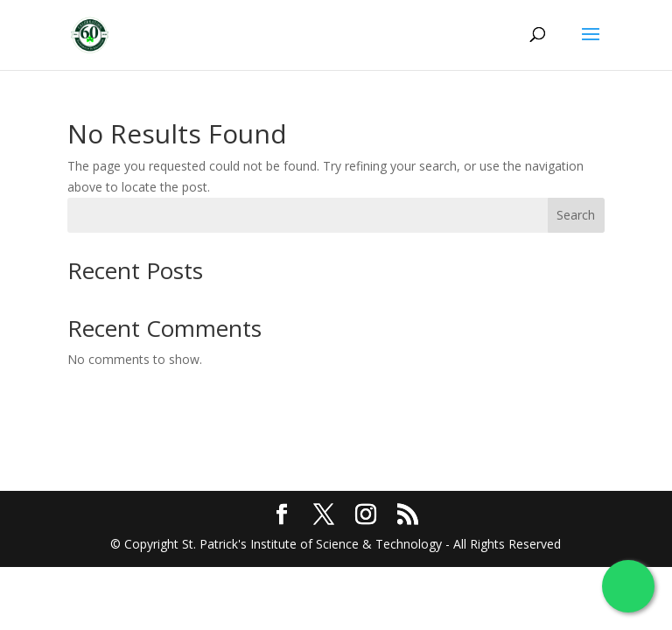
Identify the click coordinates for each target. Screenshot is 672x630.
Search (576, 215)
